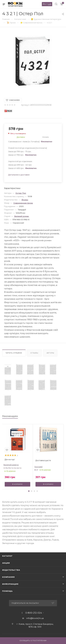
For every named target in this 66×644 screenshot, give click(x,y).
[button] (29, 491)
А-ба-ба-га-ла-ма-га (12, 468)
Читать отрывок (14, 353)
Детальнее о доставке (19, 175)
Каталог (7, 556)
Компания (8, 577)
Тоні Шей (38, 467)
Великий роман (22, 216)
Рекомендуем (10, 416)
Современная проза (23, 203)
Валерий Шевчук (11, 465)
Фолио (25, 200)
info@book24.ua (35, 618)
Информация (10, 584)
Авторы (50, 353)
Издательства (11, 570)
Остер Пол (21, 193)
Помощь (7, 591)
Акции (6, 563)
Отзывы (34, 353)
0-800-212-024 (34, 613)
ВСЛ (36, 470)
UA (50, 4)
